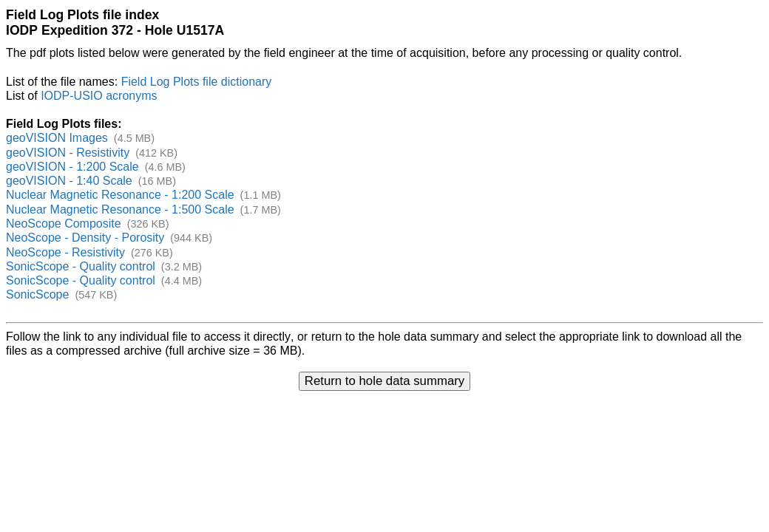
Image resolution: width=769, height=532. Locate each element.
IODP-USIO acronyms (99, 96)
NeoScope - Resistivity (65, 252)
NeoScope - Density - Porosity (85, 238)
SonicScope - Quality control (81, 266)
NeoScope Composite (64, 224)
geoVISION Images (57, 138)
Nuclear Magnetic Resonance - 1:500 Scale (120, 209)
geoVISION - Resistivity (68, 153)
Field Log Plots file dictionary (197, 82)
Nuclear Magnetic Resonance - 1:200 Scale (120, 195)
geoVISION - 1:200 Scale (72, 167)
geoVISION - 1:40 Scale (69, 181)
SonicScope (37, 294)
